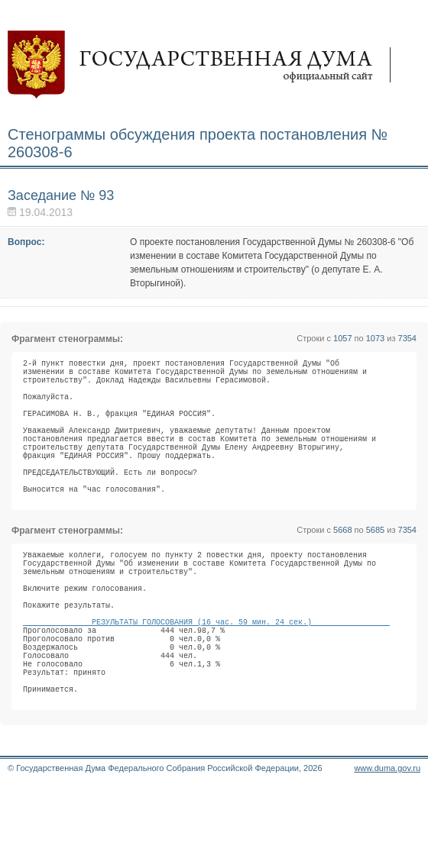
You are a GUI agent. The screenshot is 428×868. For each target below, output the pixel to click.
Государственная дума (206, 65)
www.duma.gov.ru (387, 848)
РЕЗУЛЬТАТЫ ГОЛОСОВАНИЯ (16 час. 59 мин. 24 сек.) (206, 681)
